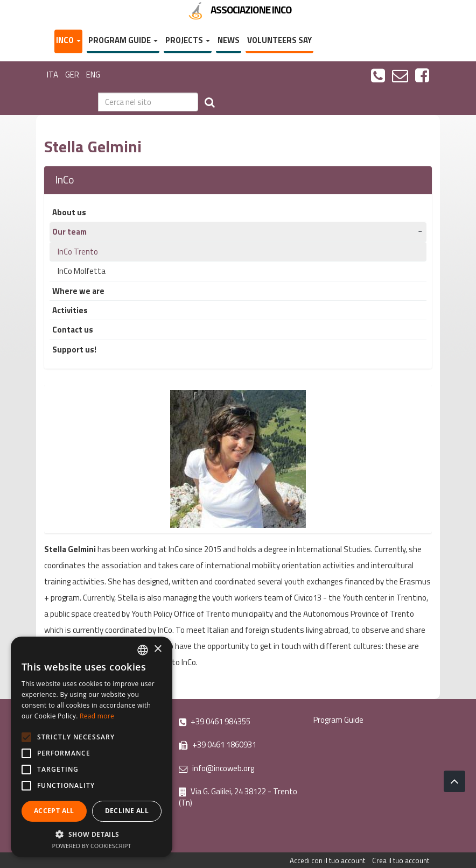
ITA (52, 75)
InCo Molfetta (82, 271)
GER (72, 75)
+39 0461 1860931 (218, 744)
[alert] (92, 747)
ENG (93, 75)
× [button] (157, 649)
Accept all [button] (54, 811)
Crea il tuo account (401, 860)
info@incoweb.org (216, 768)
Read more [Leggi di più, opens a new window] (97, 716)
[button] (92, 834)
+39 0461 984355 (215, 721)
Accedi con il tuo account (327, 860)
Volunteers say (279, 40)
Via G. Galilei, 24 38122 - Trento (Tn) (238, 797)
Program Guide (123, 40)
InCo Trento (78, 252)
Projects (188, 40)
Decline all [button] (127, 811)
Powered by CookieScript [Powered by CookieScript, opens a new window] (92, 846)
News (229, 40)
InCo (68, 40)
